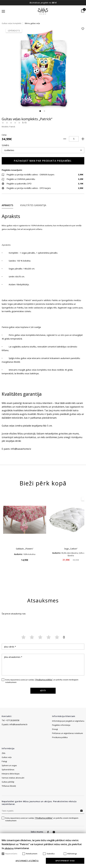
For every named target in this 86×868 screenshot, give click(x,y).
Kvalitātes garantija (33, 205)
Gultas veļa (7, 757)
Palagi (4, 761)
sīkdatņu (9, 848)
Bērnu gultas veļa (32, 23)
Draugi (55, 729)
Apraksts (7, 205)
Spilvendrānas (8, 770)
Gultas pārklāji (8, 782)
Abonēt (82, 811)
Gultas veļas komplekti (11, 23)
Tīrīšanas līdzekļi (9, 786)
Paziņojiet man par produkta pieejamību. (43, 161)
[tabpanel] (43, 69)
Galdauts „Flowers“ (25, 549)
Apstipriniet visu (65, 861)
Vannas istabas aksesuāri (13, 778)
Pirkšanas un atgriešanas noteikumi (67, 733)
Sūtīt (43, 691)
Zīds (4, 753)
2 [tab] (44, 111)
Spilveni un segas (9, 765)
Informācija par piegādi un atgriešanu (68, 721)
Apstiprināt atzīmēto (27, 861)
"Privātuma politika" (44, 680)
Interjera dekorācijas (11, 774)
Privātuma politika (60, 737)
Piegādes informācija (61, 725)
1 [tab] (40, 111)
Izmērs (5, 145)
